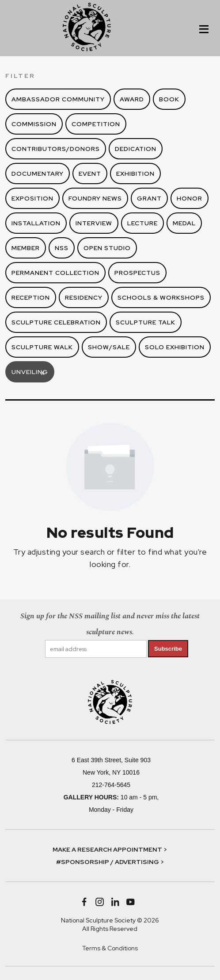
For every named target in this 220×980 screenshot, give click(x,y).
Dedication (136, 149)
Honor (190, 198)
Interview (94, 223)
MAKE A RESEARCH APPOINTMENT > (110, 849)
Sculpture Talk (146, 322)
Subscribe (168, 649)
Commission (34, 124)
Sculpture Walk (42, 347)
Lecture (142, 223)
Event (90, 174)
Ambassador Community (58, 99)
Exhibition (135, 174)
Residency (84, 297)
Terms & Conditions (110, 948)
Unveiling (30, 373)
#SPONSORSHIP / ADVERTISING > (110, 862)
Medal (184, 223)
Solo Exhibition (175, 347)
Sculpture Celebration (56, 322)
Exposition (32, 198)
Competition (96, 124)
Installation (36, 223)
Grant (149, 198)
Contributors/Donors (56, 149)
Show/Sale (109, 347)
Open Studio (107, 248)
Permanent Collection (55, 273)
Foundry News (95, 198)
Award (132, 99)
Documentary (38, 174)
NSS (62, 248)
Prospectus (137, 273)
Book (169, 99)
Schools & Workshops (161, 297)
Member (26, 248)
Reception (31, 297)
